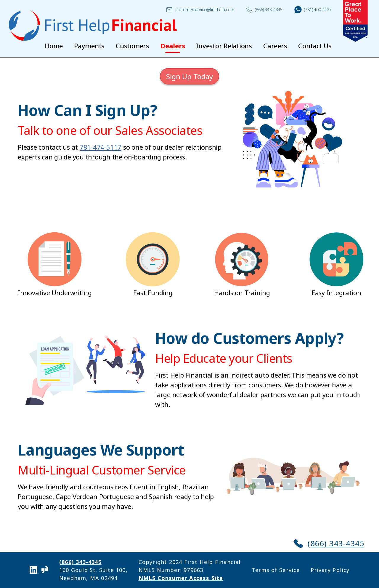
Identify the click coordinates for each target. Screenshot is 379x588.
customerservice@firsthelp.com (200, 10)
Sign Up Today (189, 76)
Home (54, 46)
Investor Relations (224, 46)
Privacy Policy (330, 570)
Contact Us (315, 46)
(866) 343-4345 (264, 10)
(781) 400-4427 (313, 10)
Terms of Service (276, 570)
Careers (275, 46)
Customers (133, 46)
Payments (89, 46)
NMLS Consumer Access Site (181, 578)
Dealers (173, 46)
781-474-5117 (101, 147)
